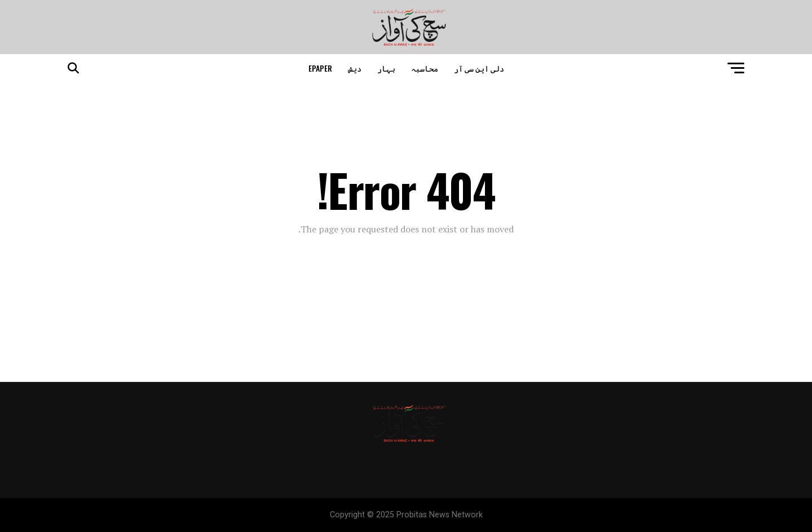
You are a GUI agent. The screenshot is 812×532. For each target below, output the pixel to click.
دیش (355, 68)
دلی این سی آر (479, 68)
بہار (386, 68)
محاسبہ (425, 68)
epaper (320, 68)
